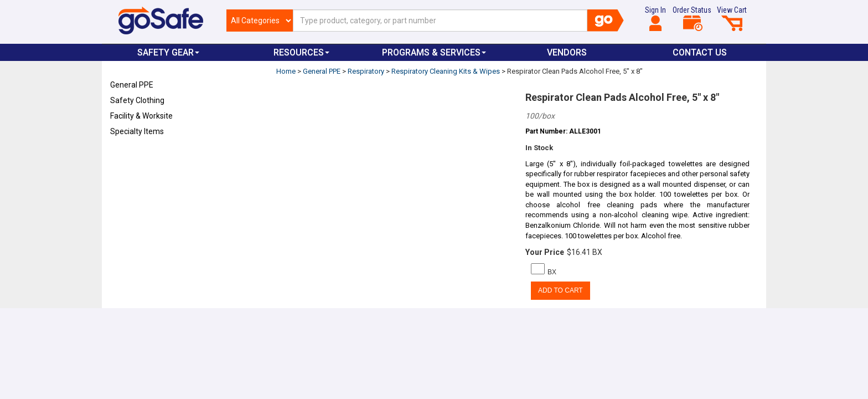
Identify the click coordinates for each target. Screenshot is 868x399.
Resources (301, 52)
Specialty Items (137, 131)
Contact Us (700, 52)
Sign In (655, 18)
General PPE (132, 85)
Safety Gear (168, 52)
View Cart (732, 18)
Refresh (131, 157)
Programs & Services (434, 52)
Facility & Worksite (141, 116)
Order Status (692, 18)
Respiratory (366, 71)
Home (286, 71)
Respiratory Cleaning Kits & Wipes (446, 71)
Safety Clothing (137, 100)
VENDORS (567, 52)
